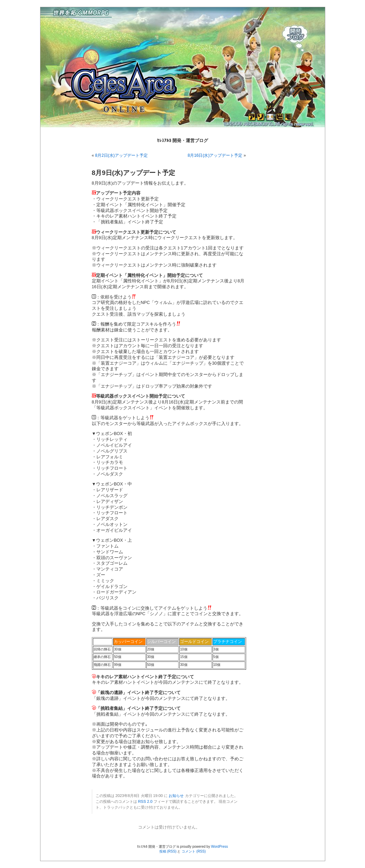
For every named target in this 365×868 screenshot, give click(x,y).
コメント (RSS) (194, 851)
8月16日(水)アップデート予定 (215, 155)
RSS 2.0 (145, 801)
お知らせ (176, 796)
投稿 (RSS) (168, 851)
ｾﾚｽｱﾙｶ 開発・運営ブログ (183, 140)
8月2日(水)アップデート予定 (121, 155)
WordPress (220, 847)
